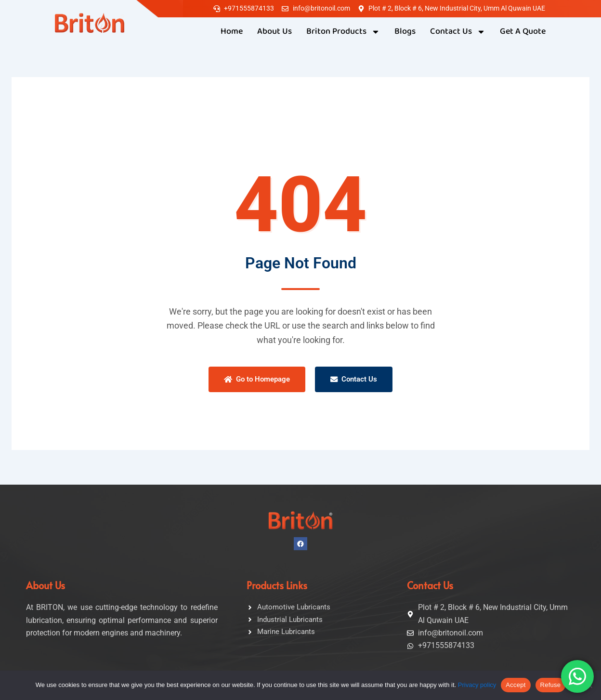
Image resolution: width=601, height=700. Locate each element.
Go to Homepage (256, 379)
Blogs (405, 32)
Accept (516, 685)
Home (232, 32)
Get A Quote (523, 32)
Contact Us (458, 32)
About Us (274, 32)
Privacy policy (477, 685)
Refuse (551, 685)
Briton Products (343, 32)
